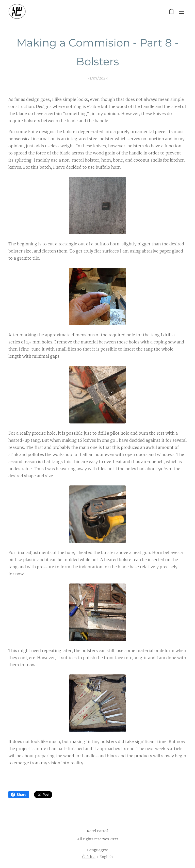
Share (19, 795)
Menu (182, 12)
